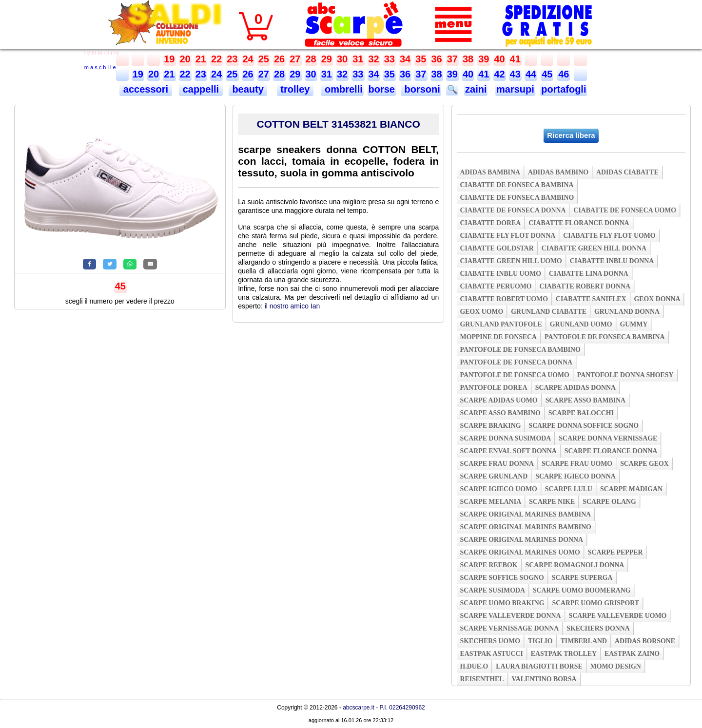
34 (405, 59)
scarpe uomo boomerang (582, 590)
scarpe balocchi (581, 413)
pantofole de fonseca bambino (520, 350)
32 (374, 59)
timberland (584, 641)
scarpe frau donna (497, 464)
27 (295, 59)
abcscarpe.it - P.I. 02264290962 (384, 708)
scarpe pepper (615, 552)
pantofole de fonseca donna (516, 362)
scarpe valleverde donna (511, 616)
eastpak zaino (632, 654)
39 (484, 59)
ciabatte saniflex (591, 299)
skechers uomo (490, 641)
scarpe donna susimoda (506, 438)
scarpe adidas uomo (499, 400)
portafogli (564, 89)
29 (327, 59)
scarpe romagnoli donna (575, 565)
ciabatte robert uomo (504, 299)
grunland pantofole (501, 324)
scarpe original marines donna (522, 540)
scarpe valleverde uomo (618, 616)
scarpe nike (552, 502)
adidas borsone (645, 641)
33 (390, 59)
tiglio (540, 641)
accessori (146, 89)
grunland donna (627, 312)
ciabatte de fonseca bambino (517, 198)
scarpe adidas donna (575, 388)
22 (216, 59)
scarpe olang (609, 502)
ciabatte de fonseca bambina (517, 185)
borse (382, 89)
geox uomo (482, 312)
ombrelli (342, 89)
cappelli (201, 89)
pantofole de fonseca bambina (605, 337)
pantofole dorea (494, 388)
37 (452, 59)
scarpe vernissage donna (510, 628)
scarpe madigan (631, 489)
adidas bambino (558, 172)
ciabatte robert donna (585, 286)
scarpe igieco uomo (499, 489)
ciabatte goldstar (497, 248)
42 (500, 74)
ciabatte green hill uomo (511, 261)
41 (515, 59)
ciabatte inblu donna (612, 261)
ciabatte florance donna (579, 223)
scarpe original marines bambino (526, 527)
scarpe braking (491, 426)
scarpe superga (582, 578)
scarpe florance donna (611, 451)
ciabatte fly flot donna (508, 236)
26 (279, 59)
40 (500, 59)
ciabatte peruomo (496, 286)
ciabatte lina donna (589, 274)
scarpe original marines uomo (520, 552)
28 (311, 59)
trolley (295, 89)
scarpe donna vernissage (608, 438)
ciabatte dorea (491, 223)
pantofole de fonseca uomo (515, 375)
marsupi (515, 89)
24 (248, 59)
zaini (476, 89)
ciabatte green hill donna (594, 248)
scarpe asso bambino (500, 413)
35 (421, 59)
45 (547, 74)
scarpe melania (491, 502)
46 (564, 74)
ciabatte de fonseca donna (513, 210)
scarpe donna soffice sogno (584, 426)
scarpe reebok (489, 565)
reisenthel (482, 679)
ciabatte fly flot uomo (609, 236)
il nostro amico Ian (292, 306)
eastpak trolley (564, 654)
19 (169, 59)
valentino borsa (544, 679)
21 (201, 59)
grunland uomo (581, 324)
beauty (248, 89)
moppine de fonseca (499, 337)
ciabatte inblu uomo (501, 274)
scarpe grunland (494, 476)
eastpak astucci (492, 654)
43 (515, 74)
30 (342, 59)
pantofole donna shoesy (625, 375)
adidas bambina (490, 172)
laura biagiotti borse (539, 666)
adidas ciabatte (627, 172)
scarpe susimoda (493, 590)
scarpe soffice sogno (502, 578)
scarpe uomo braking (502, 603)
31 (358, 59)
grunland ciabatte (549, 312)
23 (232, 59)
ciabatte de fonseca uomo (625, 210)
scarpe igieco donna (575, 476)
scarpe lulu (569, 489)
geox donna (657, 299)
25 (264, 59)
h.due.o (474, 666)
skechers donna (598, 628)
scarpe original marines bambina (526, 514)
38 (468, 59)
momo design (616, 666)
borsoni (421, 89)
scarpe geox (644, 464)
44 (531, 74)
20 (185, 59)
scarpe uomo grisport (595, 603)
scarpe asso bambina (585, 400)
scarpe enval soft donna (508, 451)
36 (437, 59)
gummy (634, 324)
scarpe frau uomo (577, 464)
